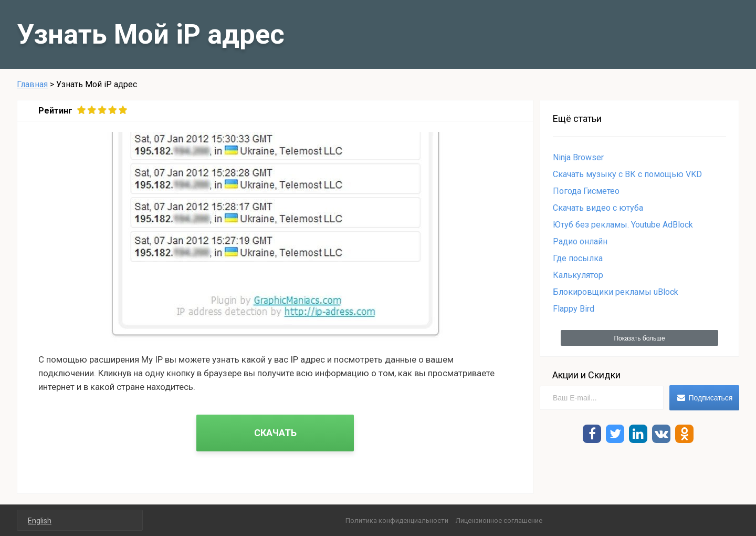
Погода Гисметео (586, 191)
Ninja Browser (578, 157)
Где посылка (578, 258)
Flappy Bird (574, 309)
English (40, 521)
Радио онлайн (580, 241)
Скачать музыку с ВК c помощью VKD (627, 174)
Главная (32, 84)
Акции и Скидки (586, 375)
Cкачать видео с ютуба (598, 208)
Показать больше (639, 338)
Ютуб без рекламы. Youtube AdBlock (623, 225)
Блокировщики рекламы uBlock (616, 292)
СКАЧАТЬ (275, 433)
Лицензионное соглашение (499, 520)
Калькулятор (578, 275)
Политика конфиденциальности (397, 520)
